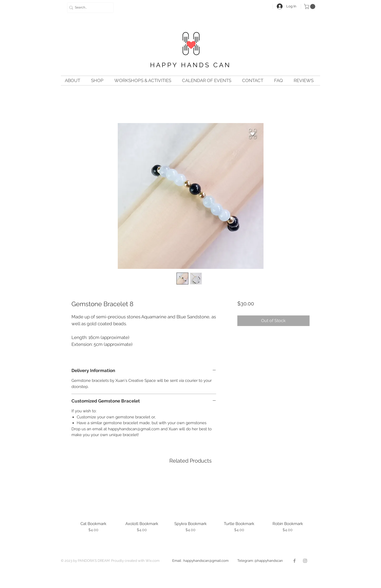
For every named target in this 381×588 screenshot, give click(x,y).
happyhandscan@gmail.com (210, 561)
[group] (190, 506)
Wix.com (153, 561)
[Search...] (89, 8)
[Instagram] (305, 561)
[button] (310, 6)
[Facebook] (294, 561)
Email (177, 561)
